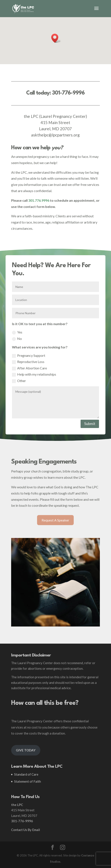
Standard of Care (26, 774)
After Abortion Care (29, 368)
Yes (17, 332)
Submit (90, 424)
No (17, 339)
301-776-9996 (68, 93)
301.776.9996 (39, 200)
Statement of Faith (28, 781)
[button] (56, 38)
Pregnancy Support (29, 356)
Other (19, 381)
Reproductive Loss (28, 362)
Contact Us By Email (25, 830)
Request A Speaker (55, 520)
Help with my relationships (34, 374)
